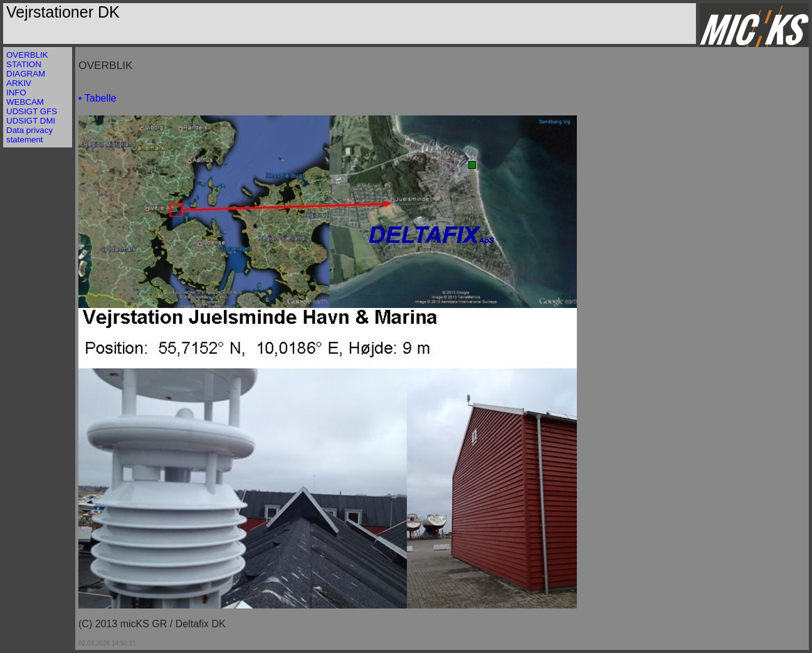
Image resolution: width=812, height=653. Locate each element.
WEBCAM (25, 102)
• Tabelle (97, 98)
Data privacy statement (29, 135)
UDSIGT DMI (31, 121)
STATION (24, 64)
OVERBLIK (27, 55)
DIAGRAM (26, 74)
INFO (16, 93)
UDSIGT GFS (32, 111)
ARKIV (19, 83)
